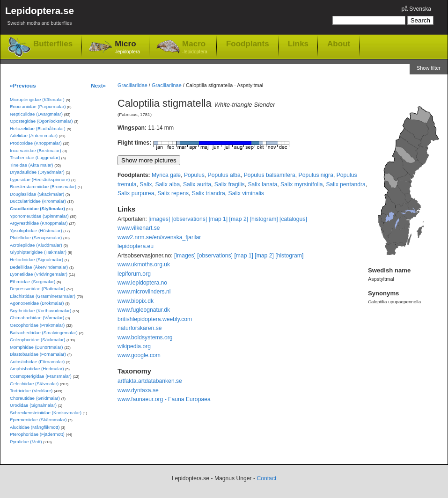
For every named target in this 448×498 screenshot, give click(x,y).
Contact (266, 478)
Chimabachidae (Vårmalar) (37, 318)
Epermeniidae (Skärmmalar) (38, 420)
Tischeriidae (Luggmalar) (35, 157)
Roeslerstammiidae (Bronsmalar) (43, 187)
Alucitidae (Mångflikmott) (35, 427)
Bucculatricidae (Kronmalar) (38, 201)
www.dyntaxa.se (138, 390)
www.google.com (139, 355)
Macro (195, 48)
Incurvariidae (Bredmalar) (36, 150)
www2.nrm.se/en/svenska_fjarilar (159, 237)
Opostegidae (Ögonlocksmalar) (41, 121)
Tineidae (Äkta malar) (32, 165)
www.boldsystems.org (145, 337)
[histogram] (264, 219)
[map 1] (218, 219)
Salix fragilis (230, 184)
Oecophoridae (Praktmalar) (37, 325)
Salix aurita (197, 184)
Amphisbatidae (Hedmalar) (37, 369)
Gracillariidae (132, 85)
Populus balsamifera (270, 175)
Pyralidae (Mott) (26, 442)
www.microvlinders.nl (144, 292)
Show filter (429, 68)
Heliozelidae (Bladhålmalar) (38, 128)
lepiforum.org (134, 274)
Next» (98, 85)
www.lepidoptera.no (142, 283)
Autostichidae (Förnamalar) (37, 362)
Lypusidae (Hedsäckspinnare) (40, 179)
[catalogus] (293, 219)
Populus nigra (316, 175)
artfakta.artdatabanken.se (150, 381)
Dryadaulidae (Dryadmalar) (37, 172)
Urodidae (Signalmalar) (33, 405)
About (339, 44)
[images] (159, 219)
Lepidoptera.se (40, 18)
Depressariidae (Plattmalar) (37, 289)
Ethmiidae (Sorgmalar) (33, 282)
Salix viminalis (246, 193)
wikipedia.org (134, 346)
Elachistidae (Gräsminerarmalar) (43, 296)
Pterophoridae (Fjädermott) (37, 434)
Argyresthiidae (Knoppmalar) (39, 223)
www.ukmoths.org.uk (144, 264)
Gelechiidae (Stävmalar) (34, 384)
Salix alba (167, 184)
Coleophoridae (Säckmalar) (37, 340)
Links (298, 44)
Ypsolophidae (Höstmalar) (36, 231)
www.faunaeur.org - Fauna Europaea (164, 399)
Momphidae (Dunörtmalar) (36, 347)
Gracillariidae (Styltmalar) (37, 209)
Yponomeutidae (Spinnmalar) (39, 216)
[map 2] (239, 219)
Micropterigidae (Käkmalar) (37, 99)
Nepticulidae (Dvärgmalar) (36, 114)
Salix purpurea (136, 193)
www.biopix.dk (136, 301)
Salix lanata (262, 184)
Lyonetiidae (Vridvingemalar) (39, 274)
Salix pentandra (345, 184)
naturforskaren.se (140, 328)
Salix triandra (209, 193)
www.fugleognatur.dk (144, 310)
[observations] (190, 219)
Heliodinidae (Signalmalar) (37, 260)
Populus (194, 175)
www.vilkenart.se (139, 228)
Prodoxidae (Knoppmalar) (36, 143)
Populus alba (224, 175)
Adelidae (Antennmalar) (34, 135)
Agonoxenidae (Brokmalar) (37, 303)
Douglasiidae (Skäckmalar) (37, 194)
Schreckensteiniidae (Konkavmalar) (46, 413)
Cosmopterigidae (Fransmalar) (41, 376)
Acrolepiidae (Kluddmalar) (36, 245)
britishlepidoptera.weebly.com (155, 319)
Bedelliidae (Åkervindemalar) (39, 267)
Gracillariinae (167, 85)
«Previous (23, 85)
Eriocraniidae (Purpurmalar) (38, 106)
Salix (146, 184)
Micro (127, 48)
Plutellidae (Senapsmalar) (36, 238)
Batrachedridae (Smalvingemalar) (44, 333)
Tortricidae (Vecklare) (31, 391)
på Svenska (416, 9)
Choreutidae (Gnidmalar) (35, 398)
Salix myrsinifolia (302, 184)
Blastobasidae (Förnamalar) (38, 354)
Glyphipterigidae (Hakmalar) (38, 252)
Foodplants (248, 44)
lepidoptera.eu (136, 246)
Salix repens (173, 193)
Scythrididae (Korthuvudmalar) (40, 311)
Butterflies (53, 44)
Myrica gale (166, 175)
